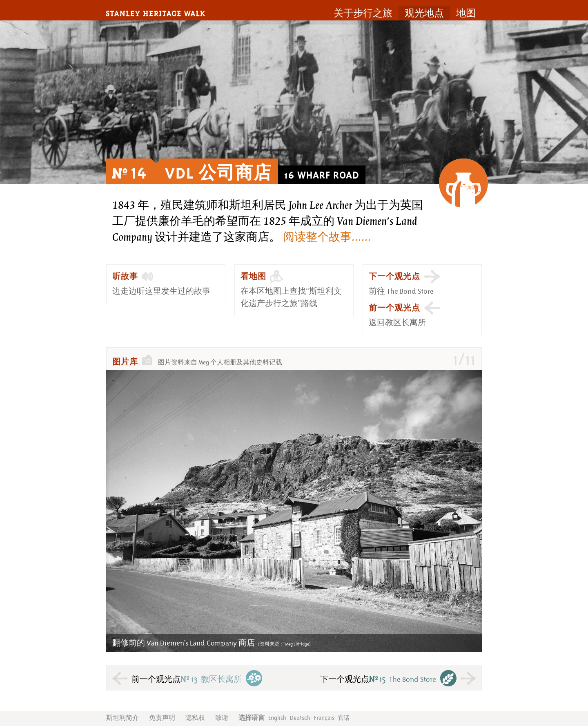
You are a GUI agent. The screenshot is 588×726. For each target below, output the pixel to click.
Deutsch (300, 718)
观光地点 (424, 13)
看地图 (253, 277)
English (277, 718)
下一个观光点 (394, 277)
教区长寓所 (211, 679)
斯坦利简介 (122, 718)
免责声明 (162, 718)
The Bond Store (403, 679)
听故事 (125, 277)
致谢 (222, 718)
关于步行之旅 (363, 13)
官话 (344, 718)
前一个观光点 (394, 308)
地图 (466, 13)
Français (324, 718)
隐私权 (195, 718)
